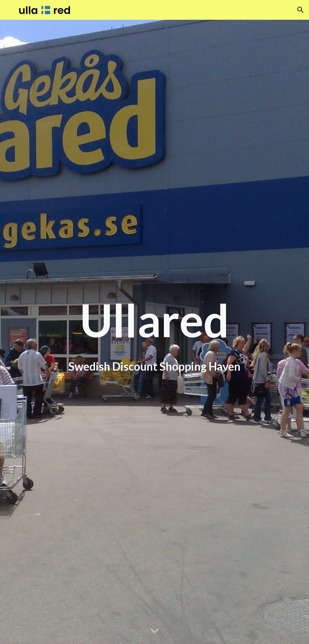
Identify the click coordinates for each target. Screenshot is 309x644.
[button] (301, 10)
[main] (155, 332)
